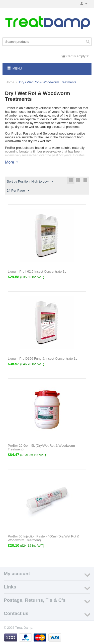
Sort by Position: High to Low (30, 182)
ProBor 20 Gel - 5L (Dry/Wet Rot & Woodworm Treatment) (41, 447)
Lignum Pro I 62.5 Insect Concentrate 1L (37, 271)
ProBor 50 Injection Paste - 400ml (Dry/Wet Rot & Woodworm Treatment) (43, 538)
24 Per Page (18, 191)
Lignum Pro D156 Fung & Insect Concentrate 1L (43, 359)
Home (10, 82)
